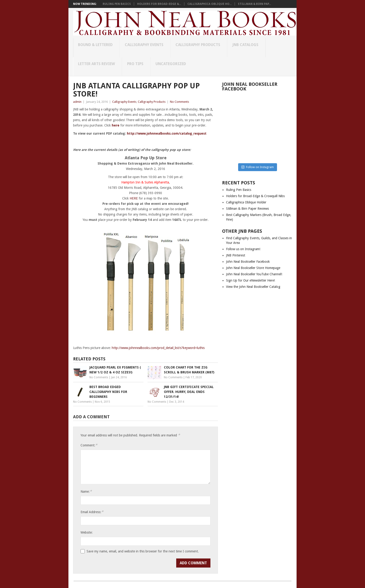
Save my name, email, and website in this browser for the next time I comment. (143, 551)
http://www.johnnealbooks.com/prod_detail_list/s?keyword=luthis (158, 348)
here (116, 125)
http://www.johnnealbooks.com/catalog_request (167, 133)
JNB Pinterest (236, 255)
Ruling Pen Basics (117, 4)
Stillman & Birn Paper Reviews (247, 209)
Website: (87, 532)
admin (77, 102)
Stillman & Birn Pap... (254, 4)
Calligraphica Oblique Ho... (210, 4)
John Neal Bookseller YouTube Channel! (254, 274)
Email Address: (92, 512)
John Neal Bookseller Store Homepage (253, 268)
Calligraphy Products (198, 45)
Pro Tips (135, 64)
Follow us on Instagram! (243, 249)
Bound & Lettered (95, 45)
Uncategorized (171, 64)
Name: (86, 491)
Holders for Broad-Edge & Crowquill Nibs (255, 196)
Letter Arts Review (96, 64)
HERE (134, 198)
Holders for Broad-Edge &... (159, 4)
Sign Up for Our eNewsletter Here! (250, 280)
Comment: (89, 445)
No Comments (179, 102)
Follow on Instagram (258, 167)
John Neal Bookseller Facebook (248, 262)
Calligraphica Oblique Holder (246, 202)
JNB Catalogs (245, 45)
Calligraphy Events (144, 45)
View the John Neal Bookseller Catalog (253, 287)
